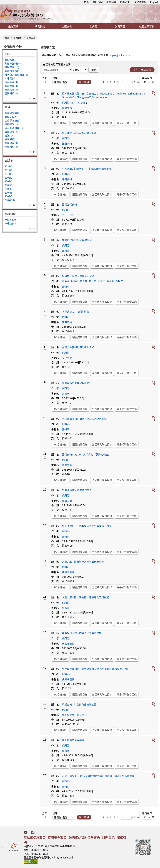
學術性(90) (11, 220)
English (154, 2)
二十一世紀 (68, 215)
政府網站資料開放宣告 (84, 838)
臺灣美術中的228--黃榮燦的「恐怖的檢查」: (87, 454)
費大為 (84, 281)
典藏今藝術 (68, 572)
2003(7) (9, 196)
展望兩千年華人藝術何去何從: (79, 276)
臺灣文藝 (67, 465)
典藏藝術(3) (11, 86)
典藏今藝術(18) (13, 63)
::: (79, 2)
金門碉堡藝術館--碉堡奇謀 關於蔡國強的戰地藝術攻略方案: (95, 669)
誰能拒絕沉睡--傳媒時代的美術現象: (82, 633)
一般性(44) (11, 223)
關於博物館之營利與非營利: (77, 240)
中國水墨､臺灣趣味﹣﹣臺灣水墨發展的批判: (87, 169)
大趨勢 (66, 394)
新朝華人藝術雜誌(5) (16, 75)
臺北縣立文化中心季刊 (75, 715)
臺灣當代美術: (70, 204)
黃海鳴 (110, 281)
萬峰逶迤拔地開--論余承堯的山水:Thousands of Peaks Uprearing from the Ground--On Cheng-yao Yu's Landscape (104, 95)
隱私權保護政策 (35, 838)
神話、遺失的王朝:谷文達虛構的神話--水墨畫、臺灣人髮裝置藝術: (99, 776)
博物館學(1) (11, 124)
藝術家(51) (11, 60)
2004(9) (9, 192)
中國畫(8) (10, 139)
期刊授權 (40, 26)
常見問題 (120, 26)
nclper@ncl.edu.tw (120, 55)
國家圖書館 (140, 2)
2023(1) (9, 166)
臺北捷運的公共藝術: (74, 740)
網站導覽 (111, 2)
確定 (94, 70)
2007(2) (9, 181)
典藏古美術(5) (12, 71)
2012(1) (9, 170)
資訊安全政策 (57, 838)
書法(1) (9, 135)
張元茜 (92, 281)
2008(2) (9, 177)
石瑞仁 (119, 281)
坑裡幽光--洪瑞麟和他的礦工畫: (80, 704)
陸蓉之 (101, 281)
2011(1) (9, 174)
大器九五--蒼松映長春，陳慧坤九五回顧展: (86, 597)
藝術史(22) (11, 117)
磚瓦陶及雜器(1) (14, 128)
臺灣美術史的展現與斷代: (76, 383)
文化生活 (67, 358)
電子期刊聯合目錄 (127, 123)
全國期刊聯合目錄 (102, 123)
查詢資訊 (13, 26)
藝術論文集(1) (12, 113)
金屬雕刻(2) (11, 147)
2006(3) (9, 185)
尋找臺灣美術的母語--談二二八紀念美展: (85, 419)
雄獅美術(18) (12, 67)
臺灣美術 (67, 108)
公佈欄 (93, 26)
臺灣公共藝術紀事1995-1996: (78, 347)
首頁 (86, 2)
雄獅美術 (67, 143)
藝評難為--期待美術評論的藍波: (80, 133)
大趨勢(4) (10, 78)
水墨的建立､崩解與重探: (75, 311)
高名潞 (66, 281)
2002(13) (10, 200)
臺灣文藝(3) (11, 90)
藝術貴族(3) (11, 93)
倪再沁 (66, 102)
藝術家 (66, 251)
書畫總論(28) (12, 132)
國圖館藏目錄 (80, 123)
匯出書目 (84, 82)
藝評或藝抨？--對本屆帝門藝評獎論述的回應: (87, 526)
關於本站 (98, 2)
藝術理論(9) (11, 143)
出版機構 (67, 26)
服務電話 (108, 838)
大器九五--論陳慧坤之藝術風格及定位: (83, 562)
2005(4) (9, 189)
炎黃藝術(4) (11, 82)
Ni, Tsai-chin (78, 102)
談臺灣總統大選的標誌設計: (77, 490)
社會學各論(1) (12, 120)
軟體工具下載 (147, 26)
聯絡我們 (125, 2)
